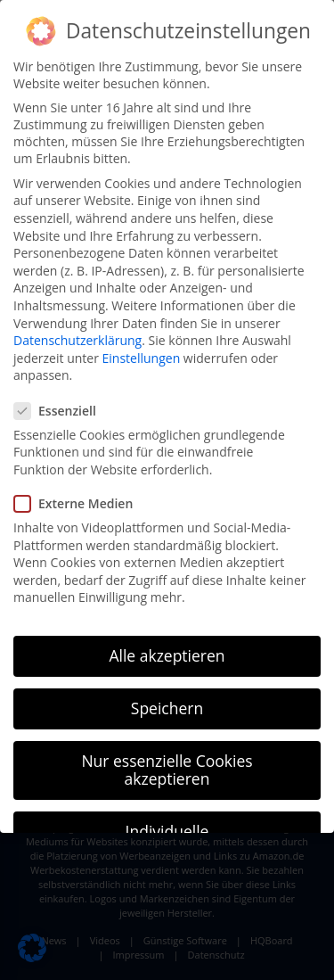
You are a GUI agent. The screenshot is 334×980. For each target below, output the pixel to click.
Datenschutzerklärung (77, 340)
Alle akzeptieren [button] (167, 655)
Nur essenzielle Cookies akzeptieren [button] (167, 770)
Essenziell (61, 411)
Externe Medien (79, 503)
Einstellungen (142, 358)
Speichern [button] (167, 708)
